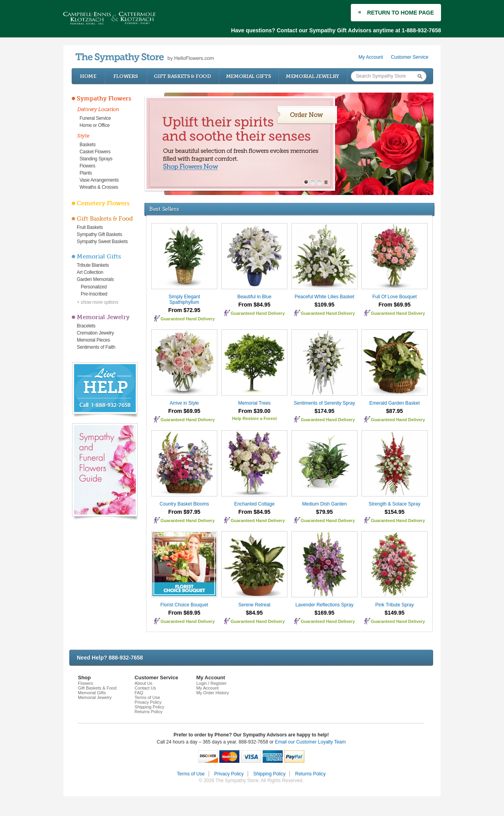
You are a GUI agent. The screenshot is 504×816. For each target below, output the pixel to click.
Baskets (88, 145)
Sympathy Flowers (104, 99)
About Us (144, 683)
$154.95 (395, 512)
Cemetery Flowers (103, 203)
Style (83, 136)
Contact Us (145, 688)
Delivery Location (98, 109)
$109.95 (325, 305)
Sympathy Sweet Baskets (102, 242)
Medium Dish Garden (324, 504)
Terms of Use (147, 697)
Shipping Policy (149, 707)
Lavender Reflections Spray (324, 605)
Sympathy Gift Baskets (99, 234)
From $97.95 (184, 512)
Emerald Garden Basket (395, 403)
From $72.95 (184, 310)
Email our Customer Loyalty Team (310, 742)
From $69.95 (395, 305)
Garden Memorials (95, 279)
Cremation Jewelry (95, 333)
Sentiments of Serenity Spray (324, 403)
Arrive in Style (184, 403)
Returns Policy (149, 712)
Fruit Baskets (90, 227)
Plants (86, 173)
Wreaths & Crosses (99, 187)
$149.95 (395, 613)
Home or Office (94, 125)
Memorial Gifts (249, 76)
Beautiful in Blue (255, 297)
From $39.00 (254, 411)
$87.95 (395, 411)
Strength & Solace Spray (394, 504)
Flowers (126, 76)
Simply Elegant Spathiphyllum (184, 299)
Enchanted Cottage (255, 504)
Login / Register (211, 683)
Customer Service (410, 57)
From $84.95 (254, 305)
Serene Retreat (254, 605)
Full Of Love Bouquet (395, 297)
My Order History (212, 693)
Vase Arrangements (99, 180)
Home (88, 76)
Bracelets (86, 326)
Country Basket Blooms (184, 504)
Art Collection (90, 272)
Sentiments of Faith (96, 347)
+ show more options (97, 302)
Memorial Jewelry (313, 76)
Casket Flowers (95, 152)
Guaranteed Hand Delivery (188, 319)
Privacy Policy (148, 702)
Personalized (94, 287)
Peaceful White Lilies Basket (324, 297)
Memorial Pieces (93, 340)
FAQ (139, 693)
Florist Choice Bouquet (184, 605)
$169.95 (325, 613)
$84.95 (255, 613)
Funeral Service (95, 118)
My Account (371, 57)
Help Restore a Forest (254, 418)
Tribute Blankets (93, 265)
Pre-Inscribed (94, 294)
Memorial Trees (255, 403)
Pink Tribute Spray (395, 605)
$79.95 (325, 512)
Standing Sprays (96, 159)
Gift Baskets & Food (182, 76)
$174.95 (325, 411)
